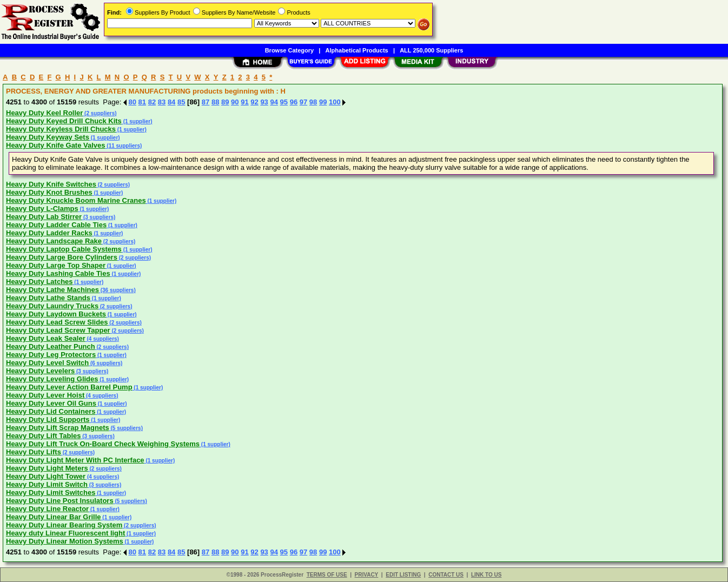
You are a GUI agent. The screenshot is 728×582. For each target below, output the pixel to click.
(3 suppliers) (98, 217)
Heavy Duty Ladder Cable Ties (56, 225)
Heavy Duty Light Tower (46, 476)
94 (274, 102)
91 (244, 102)
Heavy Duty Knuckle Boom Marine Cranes (76, 200)
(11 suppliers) (124, 146)
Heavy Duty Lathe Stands (48, 298)
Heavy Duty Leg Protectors (51, 355)
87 (206, 102)
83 (162, 102)
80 (133, 102)
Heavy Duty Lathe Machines (52, 290)
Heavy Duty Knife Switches (51, 184)
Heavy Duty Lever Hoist (45, 395)
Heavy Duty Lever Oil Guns (51, 403)
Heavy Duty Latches (39, 282)
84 (171, 102)
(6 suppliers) (105, 363)
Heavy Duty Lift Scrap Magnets (58, 428)
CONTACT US (446, 575)
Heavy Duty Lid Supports (48, 419)
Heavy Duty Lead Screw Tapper (58, 330)
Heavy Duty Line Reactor (47, 509)
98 (313, 102)
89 (225, 102)
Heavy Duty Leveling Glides (52, 379)
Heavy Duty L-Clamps (42, 209)
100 (335, 102)
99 (323, 102)
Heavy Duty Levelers (40, 371)
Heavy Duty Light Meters (47, 468)
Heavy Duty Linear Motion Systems (65, 541)
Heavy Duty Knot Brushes (49, 192)
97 (303, 102)
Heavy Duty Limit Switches (51, 492)
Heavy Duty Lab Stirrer (44, 217)
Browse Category (289, 50)
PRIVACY (367, 575)
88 (215, 102)
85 (181, 102)
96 (294, 102)
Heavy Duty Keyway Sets (48, 137)
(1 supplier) (137, 121)
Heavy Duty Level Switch (47, 363)
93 (264, 102)
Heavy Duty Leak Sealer (46, 338)
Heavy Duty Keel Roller (44, 113)
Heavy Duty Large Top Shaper (56, 265)
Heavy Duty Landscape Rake (54, 241)
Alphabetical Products (357, 50)
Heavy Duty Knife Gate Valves (56, 145)
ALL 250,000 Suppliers (431, 50)
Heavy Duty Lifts (34, 452)
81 (142, 102)
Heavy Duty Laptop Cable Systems (64, 249)
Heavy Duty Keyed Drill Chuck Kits (64, 121)
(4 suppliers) (102, 339)
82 (152, 102)
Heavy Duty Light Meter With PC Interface (75, 460)
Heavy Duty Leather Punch (51, 346)
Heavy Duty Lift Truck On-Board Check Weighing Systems (103, 444)
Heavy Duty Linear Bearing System (64, 525)
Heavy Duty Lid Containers (51, 411)
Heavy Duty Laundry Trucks (52, 306)
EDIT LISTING (403, 575)
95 (284, 102)
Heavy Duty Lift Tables (43, 436)
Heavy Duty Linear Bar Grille (54, 517)
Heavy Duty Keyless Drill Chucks (61, 129)
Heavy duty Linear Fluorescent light (65, 533)
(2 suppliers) (100, 113)
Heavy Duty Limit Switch (47, 484)
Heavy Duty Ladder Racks (49, 233)
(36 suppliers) (117, 290)
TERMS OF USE (327, 575)
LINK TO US (486, 575)
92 (254, 102)
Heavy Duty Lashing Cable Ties (58, 273)
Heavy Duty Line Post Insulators (60, 501)
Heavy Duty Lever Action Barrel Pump (69, 387)
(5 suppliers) (126, 428)
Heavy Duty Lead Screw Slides (57, 322)
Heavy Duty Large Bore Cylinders (62, 257)
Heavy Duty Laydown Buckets (56, 314)
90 (235, 102)
